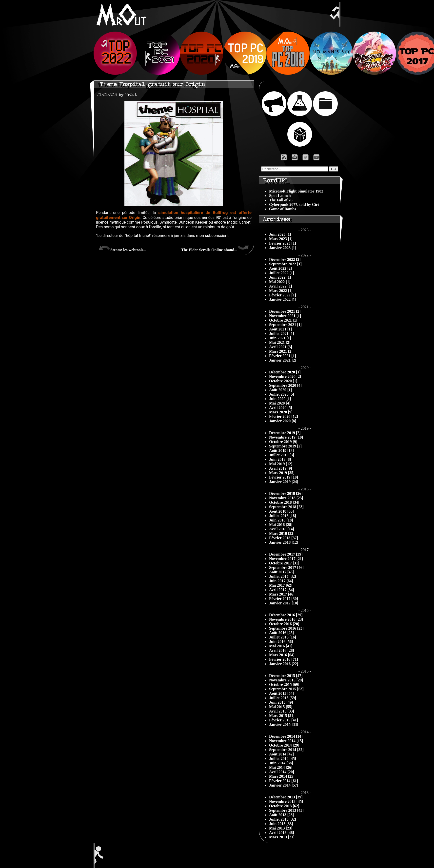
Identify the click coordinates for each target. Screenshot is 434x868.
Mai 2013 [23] (281, 828)
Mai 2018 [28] (281, 525)
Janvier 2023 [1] (283, 248)
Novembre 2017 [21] (286, 559)
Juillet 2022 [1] (282, 273)
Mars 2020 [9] (281, 412)
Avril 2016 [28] (282, 650)
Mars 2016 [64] (282, 655)
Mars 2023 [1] (281, 239)
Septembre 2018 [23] (286, 507)
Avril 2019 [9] (281, 468)
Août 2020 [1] (280, 390)
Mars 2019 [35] (282, 473)
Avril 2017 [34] (282, 590)
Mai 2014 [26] (281, 767)
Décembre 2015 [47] (286, 676)
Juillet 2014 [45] (283, 759)
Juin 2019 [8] (280, 459)
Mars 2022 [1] (281, 291)
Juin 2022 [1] (280, 277)
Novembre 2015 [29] (286, 680)
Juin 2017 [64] (281, 581)
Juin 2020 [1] (280, 399)
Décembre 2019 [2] (285, 433)
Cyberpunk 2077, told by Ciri (294, 204)
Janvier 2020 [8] (283, 421)
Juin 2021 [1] (280, 338)
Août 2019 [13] (281, 451)
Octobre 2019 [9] (283, 442)
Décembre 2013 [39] (286, 797)
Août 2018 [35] (281, 511)
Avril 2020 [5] (281, 408)
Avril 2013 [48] (282, 833)
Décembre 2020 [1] (285, 372)
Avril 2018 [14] (282, 529)
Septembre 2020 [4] (285, 385)
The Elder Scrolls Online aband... (215, 248)
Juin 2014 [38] (281, 763)
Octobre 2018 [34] (284, 502)
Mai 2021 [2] (280, 342)
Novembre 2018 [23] (286, 498)
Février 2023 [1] (283, 243)
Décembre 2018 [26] (286, 493)
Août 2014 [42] (281, 754)
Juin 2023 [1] (280, 234)
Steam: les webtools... (122, 248)
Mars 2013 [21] (282, 837)
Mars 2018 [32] (282, 533)
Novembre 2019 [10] (286, 437)
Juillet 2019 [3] (282, 455)
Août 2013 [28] (281, 815)
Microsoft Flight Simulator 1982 (296, 191)
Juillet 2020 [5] (282, 394)
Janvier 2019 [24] (284, 482)
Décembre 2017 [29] (286, 554)
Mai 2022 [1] (280, 282)
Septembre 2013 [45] (286, 810)
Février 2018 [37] (284, 538)
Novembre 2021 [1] (285, 316)
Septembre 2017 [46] (286, 568)
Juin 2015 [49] (281, 702)
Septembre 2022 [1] (285, 264)
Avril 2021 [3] (281, 347)
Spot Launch (280, 196)
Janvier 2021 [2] (283, 360)
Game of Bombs (283, 209)
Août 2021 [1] (280, 329)
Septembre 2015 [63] (286, 689)
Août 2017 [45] (281, 572)
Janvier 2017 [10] (284, 603)
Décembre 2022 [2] (285, 260)
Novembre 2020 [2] (285, 376)
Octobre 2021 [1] (283, 320)
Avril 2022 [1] (281, 286)
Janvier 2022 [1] (283, 299)
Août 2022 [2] (280, 268)
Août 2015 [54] (281, 693)
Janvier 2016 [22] (284, 664)
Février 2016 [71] (284, 659)
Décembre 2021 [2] (285, 311)
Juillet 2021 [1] (282, 334)
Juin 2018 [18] (281, 520)
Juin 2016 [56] (281, 642)
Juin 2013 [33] (281, 824)
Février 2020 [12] (284, 416)
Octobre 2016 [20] (284, 624)
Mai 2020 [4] (280, 403)
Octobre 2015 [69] (284, 685)
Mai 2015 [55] (281, 707)
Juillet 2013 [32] (283, 819)
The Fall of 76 (281, 200)
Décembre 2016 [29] (286, 615)
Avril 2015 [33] (282, 711)
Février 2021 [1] (283, 356)
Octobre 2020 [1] (283, 381)
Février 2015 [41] (284, 720)
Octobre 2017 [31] (284, 563)
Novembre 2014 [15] (286, 741)
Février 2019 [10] (284, 477)
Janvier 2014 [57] (284, 785)
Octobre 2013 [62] (284, 806)
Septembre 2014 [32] (286, 750)
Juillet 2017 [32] (283, 576)
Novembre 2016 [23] (286, 619)
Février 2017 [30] (284, 599)
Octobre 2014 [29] (284, 745)
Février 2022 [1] (283, 295)
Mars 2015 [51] (282, 716)
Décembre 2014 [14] (286, 736)
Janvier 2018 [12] (284, 542)
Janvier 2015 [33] (284, 724)
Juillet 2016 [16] (283, 637)
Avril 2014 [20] (282, 772)
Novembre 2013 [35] (286, 801)
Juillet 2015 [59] (283, 698)
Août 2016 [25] (281, 633)
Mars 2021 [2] (281, 351)
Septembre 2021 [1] (285, 325)
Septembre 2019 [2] (285, 446)
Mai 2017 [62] (281, 585)
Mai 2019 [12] (281, 464)
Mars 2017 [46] (282, 594)
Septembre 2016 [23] (286, 628)
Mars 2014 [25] (282, 776)
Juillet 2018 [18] (283, 516)
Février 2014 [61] (284, 781)
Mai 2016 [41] (281, 646)
